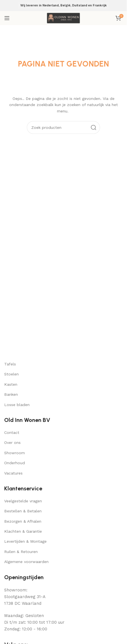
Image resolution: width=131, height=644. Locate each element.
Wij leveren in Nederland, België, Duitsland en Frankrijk (64, 5)
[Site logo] (63, 18)
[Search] (63, 127)
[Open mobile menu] (7, 18)
